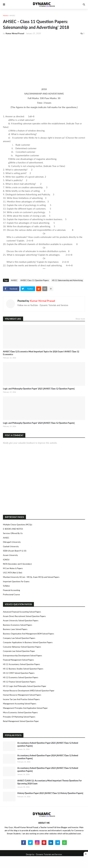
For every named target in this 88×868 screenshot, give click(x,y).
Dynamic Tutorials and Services (49, 854)
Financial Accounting (11, 590)
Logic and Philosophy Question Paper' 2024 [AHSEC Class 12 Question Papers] (39, 423)
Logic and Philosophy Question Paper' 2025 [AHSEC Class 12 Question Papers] (39, 389)
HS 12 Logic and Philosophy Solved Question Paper (25, 686)
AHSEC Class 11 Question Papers (35, 280)
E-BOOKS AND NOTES (13, 529)
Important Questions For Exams (16, 581)
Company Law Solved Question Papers (19, 638)
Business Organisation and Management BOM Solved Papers (29, 634)
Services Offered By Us (13, 533)
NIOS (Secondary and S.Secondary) (17, 564)
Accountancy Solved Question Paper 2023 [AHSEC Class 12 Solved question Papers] (48, 769)
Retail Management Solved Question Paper (21, 721)
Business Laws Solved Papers (15, 629)
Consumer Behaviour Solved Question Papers (22, 647)
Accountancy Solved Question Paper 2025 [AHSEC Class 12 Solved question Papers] (48, 744)
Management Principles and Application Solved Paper (25, 708)
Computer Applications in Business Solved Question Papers (28, 642)
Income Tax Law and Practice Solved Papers (21, 699)
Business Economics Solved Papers (18, 625)
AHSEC (12, 15)
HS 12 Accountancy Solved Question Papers (21, 664)
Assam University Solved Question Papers (21, 621)
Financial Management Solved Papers (18, 660)
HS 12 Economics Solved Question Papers (21, 677)
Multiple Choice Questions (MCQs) (17, 525)
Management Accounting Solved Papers (20, 704)
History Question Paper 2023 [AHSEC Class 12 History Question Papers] (50, 793)
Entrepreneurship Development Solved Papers (23, 656)
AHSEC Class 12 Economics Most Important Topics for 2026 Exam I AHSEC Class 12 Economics (41, 353)
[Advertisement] (44, 59)
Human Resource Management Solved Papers (22, 695)
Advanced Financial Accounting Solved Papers (22, 612)
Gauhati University (11, 546)
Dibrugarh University (12, 542)
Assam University (10, 555)
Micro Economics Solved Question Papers (20, 712)
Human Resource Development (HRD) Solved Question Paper (29, 691)
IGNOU (6, 560)
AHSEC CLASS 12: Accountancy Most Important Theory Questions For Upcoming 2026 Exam (49, 782)
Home (5, 15)
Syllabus (6, 586)
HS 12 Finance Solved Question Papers (19, 682)
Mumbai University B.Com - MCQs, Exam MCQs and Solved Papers (31, 577)
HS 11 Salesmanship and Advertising (67, 280)
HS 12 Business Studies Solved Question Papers (23, 669)
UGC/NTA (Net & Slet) (13, 573)
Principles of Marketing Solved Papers (19, 717)
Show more (80, 319)
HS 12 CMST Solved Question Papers (19, 673)
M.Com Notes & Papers (13, 568)
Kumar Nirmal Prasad (42, 301)
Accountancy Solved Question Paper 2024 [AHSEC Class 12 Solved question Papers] (48, 757)
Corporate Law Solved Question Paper (19, 651)
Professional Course (11, 594)
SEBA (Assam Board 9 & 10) (15, 551)
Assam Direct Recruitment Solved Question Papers (24, 616)
